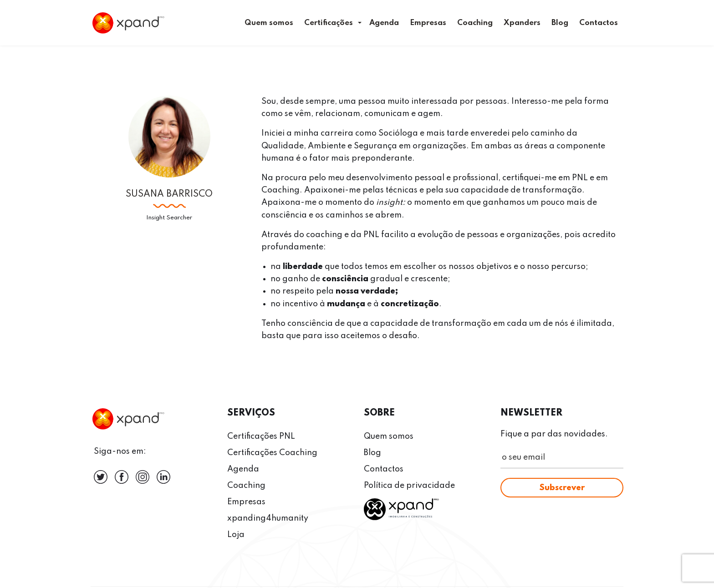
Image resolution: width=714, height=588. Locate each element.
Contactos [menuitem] (599, 23)
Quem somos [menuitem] (269, 23)
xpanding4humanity (268, 518)
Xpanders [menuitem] (522, 23)
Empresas (246, 502)
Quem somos (389, 436)
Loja (236, 535)
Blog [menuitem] (560, 23)
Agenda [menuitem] (384, 23)
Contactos (384, 469)
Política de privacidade (409, 486)
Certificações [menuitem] (329, 23)
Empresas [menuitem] (428, 23)
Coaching (246, 486)
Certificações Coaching (272, 453)
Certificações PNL (261, 436)
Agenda (243, 469)
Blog (372, 453)
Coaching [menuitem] (475, 23)
